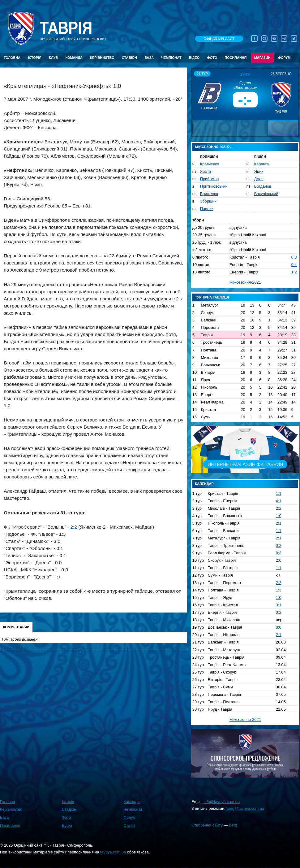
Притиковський (214, 186)
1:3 (279, 590)
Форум (284, 58)
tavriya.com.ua (113, 852)
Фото (212, 58)
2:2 (74, 527)
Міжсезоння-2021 (245, 282)
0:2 (279, 545)
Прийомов (209, 179)
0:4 (294, 265)
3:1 (279, 605)
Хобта (206, 171)
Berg (233, 825)
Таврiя (66, 28)
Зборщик (208, 201)
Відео (194, 58)
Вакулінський (266, 194)
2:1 (279, 523)
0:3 (294, 257)
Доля (259, 179)
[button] (198, 94)
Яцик (259, 171)
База (149, 58)
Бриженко (209, 194)
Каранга (261, 164)
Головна (12, 58)
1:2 (294, 272)
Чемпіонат (171, 58)
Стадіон (129, 58)
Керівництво (102, 58)
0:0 (279, 627)
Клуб (53, 58)
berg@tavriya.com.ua (245, 808)
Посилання (236, 58)
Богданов (263, 186)
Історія (35, 58)
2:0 (279, 560)
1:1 (279, 493)
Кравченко (210, 164)
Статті (129, 825)
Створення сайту (207, 825)
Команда (74, 58)
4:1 (279, 501)
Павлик (207, 209)
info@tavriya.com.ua (222, 802)
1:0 (279, 516)
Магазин (262, 58)
